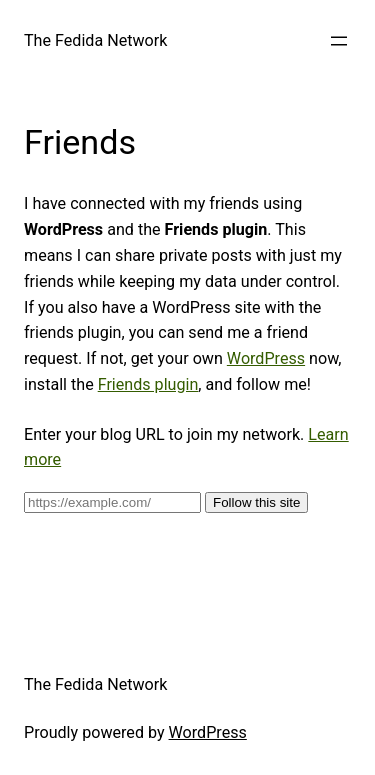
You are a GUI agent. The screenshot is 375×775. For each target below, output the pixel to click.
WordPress (266, 358)
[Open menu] (339, 41)
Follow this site (256, 502)
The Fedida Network (95, 40)
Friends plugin (148, 384)
